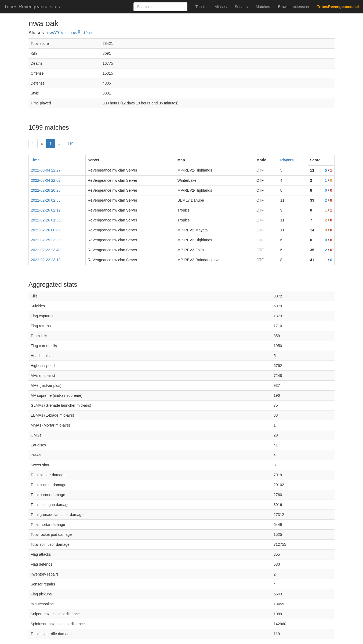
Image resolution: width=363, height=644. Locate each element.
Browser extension (293, 7)
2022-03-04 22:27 (46, 170)
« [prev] (42, 144)
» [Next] (59, 144)
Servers (241, 7)
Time (35, 160)
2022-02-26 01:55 (46, 220)
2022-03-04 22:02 (46, 180)
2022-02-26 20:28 (46, 190)
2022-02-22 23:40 (46, 250)
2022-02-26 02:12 (46, 210)
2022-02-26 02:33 (46, 200)
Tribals (201, 7)
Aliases (221, 7)
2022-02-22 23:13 (46, 260)
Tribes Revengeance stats (32, 7)
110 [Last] (70, 144)
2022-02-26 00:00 (46, 230)
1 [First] (33, 144)
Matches (263, 7)
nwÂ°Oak (57, 33)
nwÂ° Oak (82, 33)
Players (287, 160)
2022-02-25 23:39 (46, 240)
